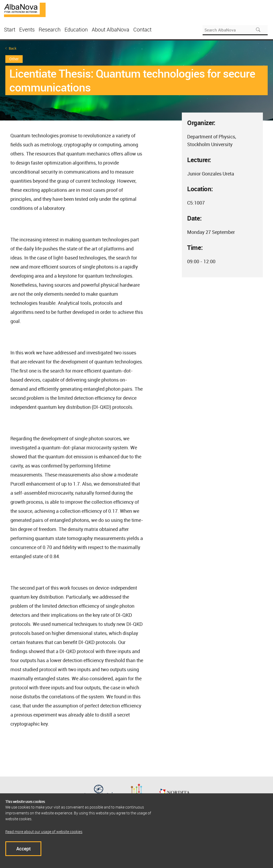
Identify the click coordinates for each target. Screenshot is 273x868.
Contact (142, 29)
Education (76, 29)
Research (50, 29)
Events (27, 29)
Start (10, 29)
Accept (23, 849)
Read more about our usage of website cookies (44, 832)
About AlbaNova (111, 29)
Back (13, 48)
